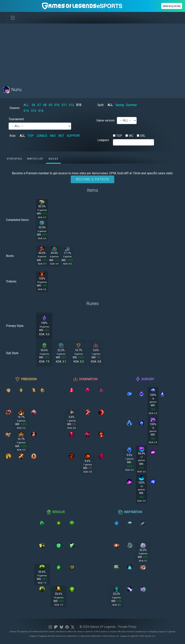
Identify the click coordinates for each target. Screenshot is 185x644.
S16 (41, 111)
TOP (31, 136)
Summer (131, 105)
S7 (39, 105)
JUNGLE (42, 136)
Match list (35, 159)
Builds (53, 159)
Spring (120, 105)
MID (53, 136)
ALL (26, 105)
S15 (34, 111)
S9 (50, 105)
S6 (34, 105)
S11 (64, 105)
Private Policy (127, 627)
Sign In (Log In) (172, 6)
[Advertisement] (92, 53)
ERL (143, 136)
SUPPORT (73, 136)
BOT (61, 136)
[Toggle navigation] (13, 18)
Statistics (14, 159)
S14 (26, 111)
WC (131, 136)
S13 (79, 105)
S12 (71, 105)
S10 (57, 105)
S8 (45, 105)
